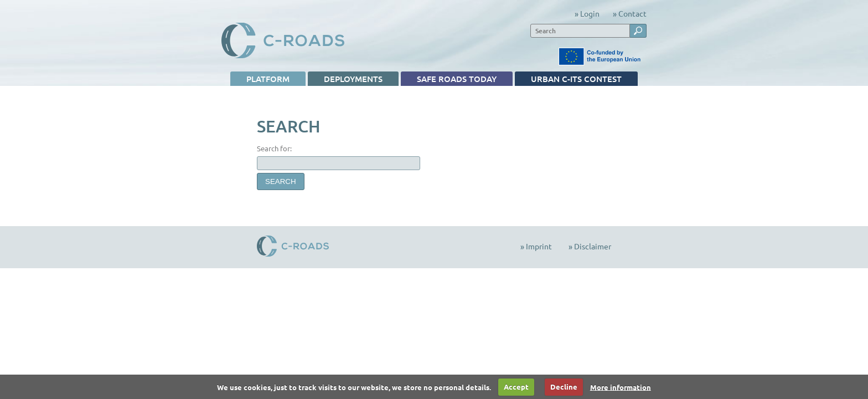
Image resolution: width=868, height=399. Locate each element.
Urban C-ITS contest (568, 80)
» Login (587, 13)
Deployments (345, 80)
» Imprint (536, 246)
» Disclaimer (590, 246)
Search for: (274, 148)
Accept (516, 387)
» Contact (630, 13)
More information (621, 387)
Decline (564, 387)
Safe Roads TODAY (449, 80)
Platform (260, 80)
